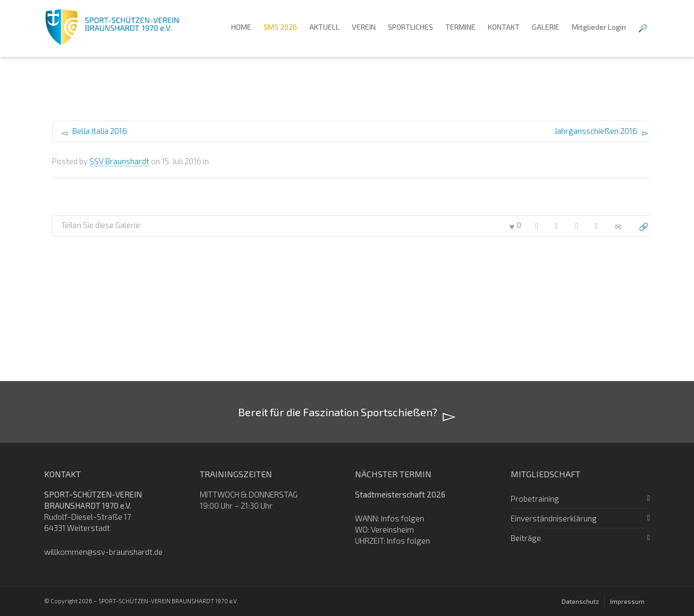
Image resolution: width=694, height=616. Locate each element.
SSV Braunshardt (119, 161)
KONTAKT (504, 27)
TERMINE (460, 27)
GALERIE (546, 27)
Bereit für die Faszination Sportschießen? (347, 413)
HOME (241, 27)
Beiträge (526, 538)
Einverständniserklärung (554, 518)
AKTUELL (324, 27)
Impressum (627, 601)
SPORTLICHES (411, 27)
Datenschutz (580, 601)
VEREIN (364, 27)
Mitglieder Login (599, 27)
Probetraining (535, 499)
